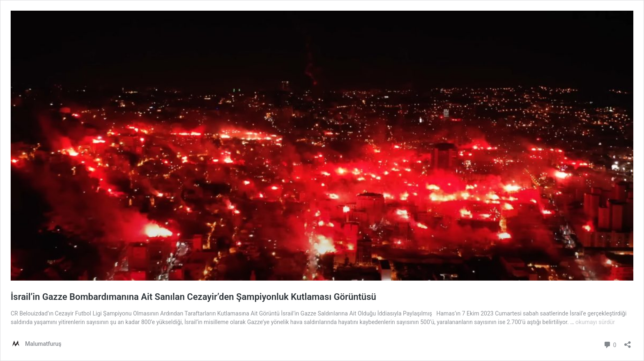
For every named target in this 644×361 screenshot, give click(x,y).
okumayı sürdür (595, 322)
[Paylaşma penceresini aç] (628, 342)
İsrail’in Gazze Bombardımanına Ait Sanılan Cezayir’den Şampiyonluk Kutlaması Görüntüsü (193, 297)
